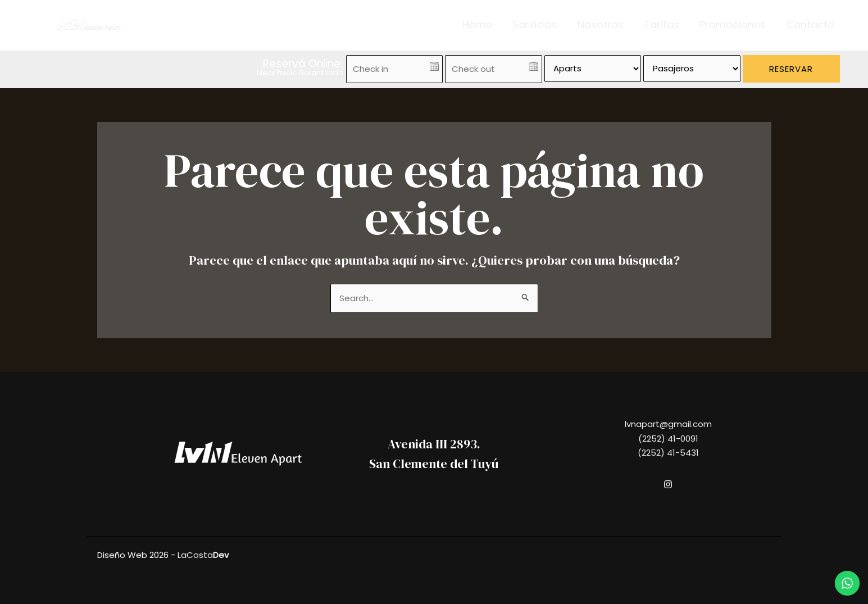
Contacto (810, 25)
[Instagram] (668, 484)
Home (477, 25)
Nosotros (601, 25)
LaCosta (203, 555)
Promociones (733, 25)
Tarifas (662, 25)
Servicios (535, 25)
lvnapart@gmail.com (668, 424)
